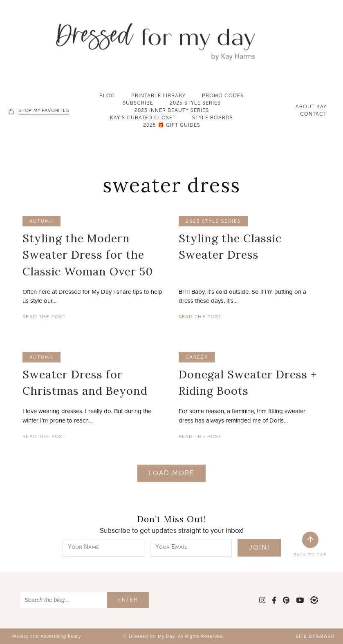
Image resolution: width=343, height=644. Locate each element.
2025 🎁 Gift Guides (172, 126)
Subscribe (138, 104)
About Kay (311, 107)
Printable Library (158, 96)
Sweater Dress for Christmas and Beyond (85, 383)
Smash (325, 636)
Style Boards (213, 119)
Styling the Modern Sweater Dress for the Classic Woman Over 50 (88, 255)
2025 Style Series (195, 104)
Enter (128, 601)
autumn (41, 222)
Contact (313, 115)
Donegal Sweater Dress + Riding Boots (248, 383)
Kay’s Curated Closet (143, 119)
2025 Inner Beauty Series (172, 111)
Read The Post (44, 317)
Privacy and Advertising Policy (47, 636)
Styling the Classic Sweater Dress (230, 247)
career (197, 358)
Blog (107, 96)
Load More (171, 474)
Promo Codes (223, 96)
